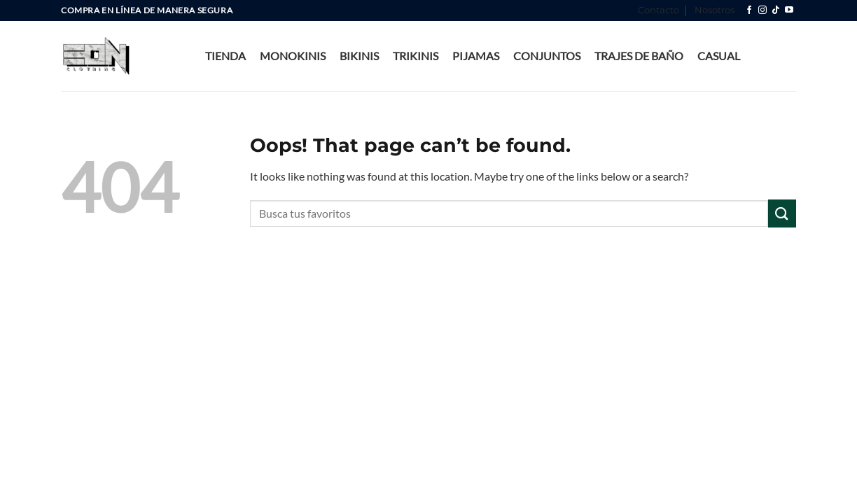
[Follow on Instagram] (762, 10)
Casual (719, 56)
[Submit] (782, 213)
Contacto (659, 10)
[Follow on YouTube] (789, 10)
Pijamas (476, 56)
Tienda (225, 56)
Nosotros (715, 10)
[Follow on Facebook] (749, 10)
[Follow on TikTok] (776, 10)
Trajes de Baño (639, 56)
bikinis (359, 56)
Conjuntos (547, 56)
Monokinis (293, 56)
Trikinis (416, 56)
